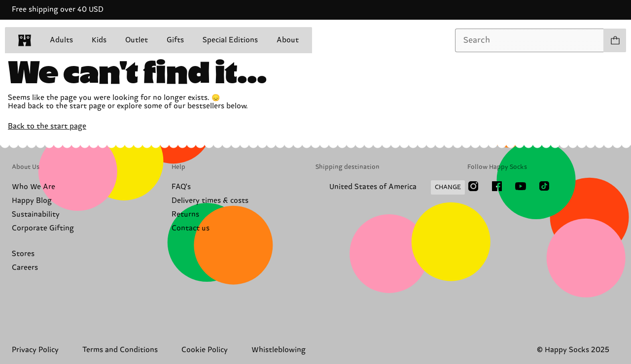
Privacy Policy (35, 350)
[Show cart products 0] (615, 40)
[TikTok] (544, 186)
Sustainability (36, 215)
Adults (61, 40)
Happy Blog (32, 201)
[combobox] (529, 40)
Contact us (191, 228)
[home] (25, 40)
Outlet (137, 40)
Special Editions (230, 40)
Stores (23, 254)
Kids (99, 40)
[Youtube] (521, 186)
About (288, 40)
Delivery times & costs (210, 201)
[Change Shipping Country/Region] (390, 188)
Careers (25, 268)
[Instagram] (473, 186)
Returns (185, 215)
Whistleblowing (279, 350)
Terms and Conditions (120, 350)
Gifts (175, 40)
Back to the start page (47, 126)
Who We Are (34, 187)
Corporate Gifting (43, 228)
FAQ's (181, 187)
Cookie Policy (205, 350)
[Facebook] (497, 186)
